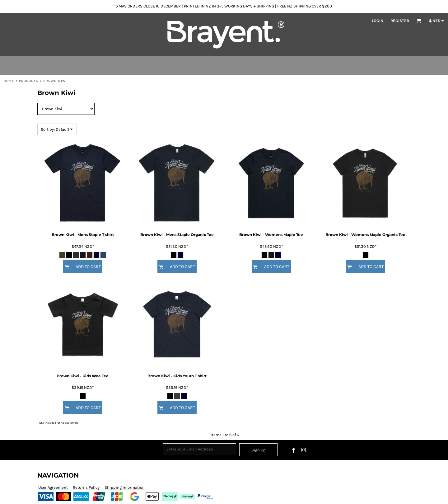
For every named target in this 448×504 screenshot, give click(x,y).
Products (29, 81)
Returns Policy (86, 487)
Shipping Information (125, 487)
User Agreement (53, 487)
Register (400, 21)
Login (378, 21)
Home (9, 81)
